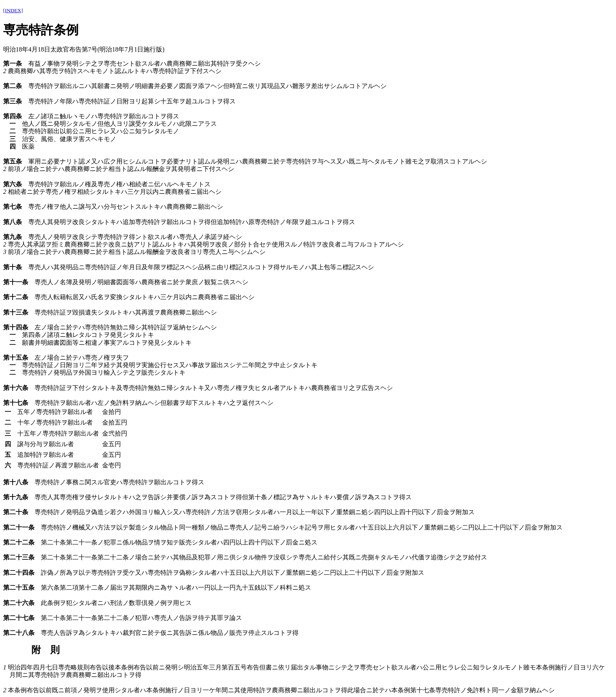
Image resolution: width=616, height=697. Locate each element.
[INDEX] (13, 10)
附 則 (46, 650)
